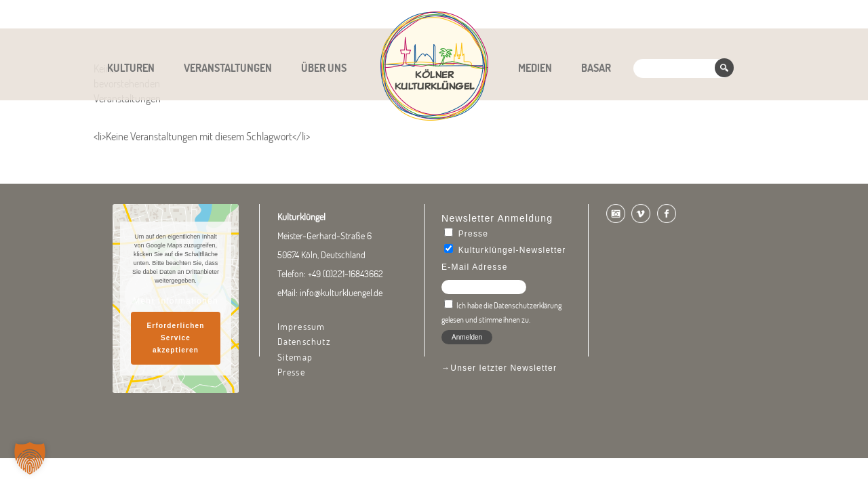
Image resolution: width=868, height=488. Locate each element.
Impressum (301, 327)
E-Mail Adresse (475, 267)
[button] (30, 458)
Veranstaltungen (228, 68)
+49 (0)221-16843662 (346, 274)
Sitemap (295, 357)
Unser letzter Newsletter (504, 368)
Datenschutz (304, 342)
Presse (291, 372)
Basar (596, 68)
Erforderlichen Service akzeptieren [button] (175, 338)
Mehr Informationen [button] (176, 301)
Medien (535, 68)
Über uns (324, 68)
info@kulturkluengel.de (341, 293)
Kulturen (131, 68)
